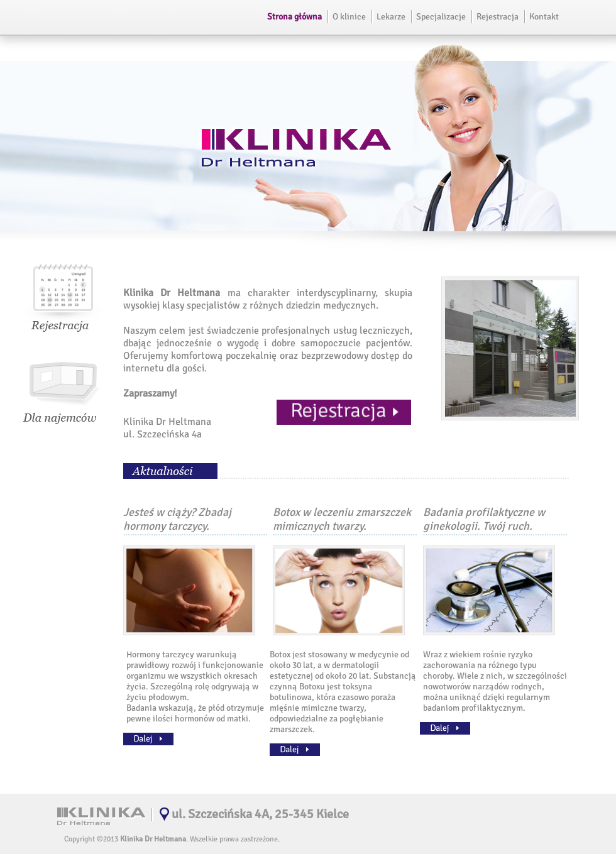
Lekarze (391, 17)
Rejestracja (498, 17)
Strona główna (294, 17)
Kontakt (544, 17)
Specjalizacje (441, 17)
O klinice (349, 17)
